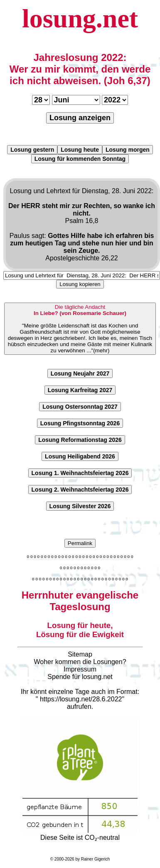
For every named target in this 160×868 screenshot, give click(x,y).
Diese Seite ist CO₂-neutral (80, 834)
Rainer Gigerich (95, 859)
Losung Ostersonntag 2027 (80, 407)
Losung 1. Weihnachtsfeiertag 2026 (80, 473)
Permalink (80, 543)
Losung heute (80, 150)
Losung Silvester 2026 (80, 506)
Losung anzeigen (80, 118)
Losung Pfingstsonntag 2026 (80, 423)
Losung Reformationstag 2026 (80, 440)
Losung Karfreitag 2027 (80, 390)
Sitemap (80, 654)
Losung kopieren (80, 284)
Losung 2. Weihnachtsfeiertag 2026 (80, 490)
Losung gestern (32, 150)
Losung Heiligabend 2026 (80, 456)
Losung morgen (128, 150)
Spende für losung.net (80, 677)
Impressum (80, 669)
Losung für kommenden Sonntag (80, 159)
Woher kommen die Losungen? (80, 662)
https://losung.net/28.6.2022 (81, 699)
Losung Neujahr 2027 (80, 373)
